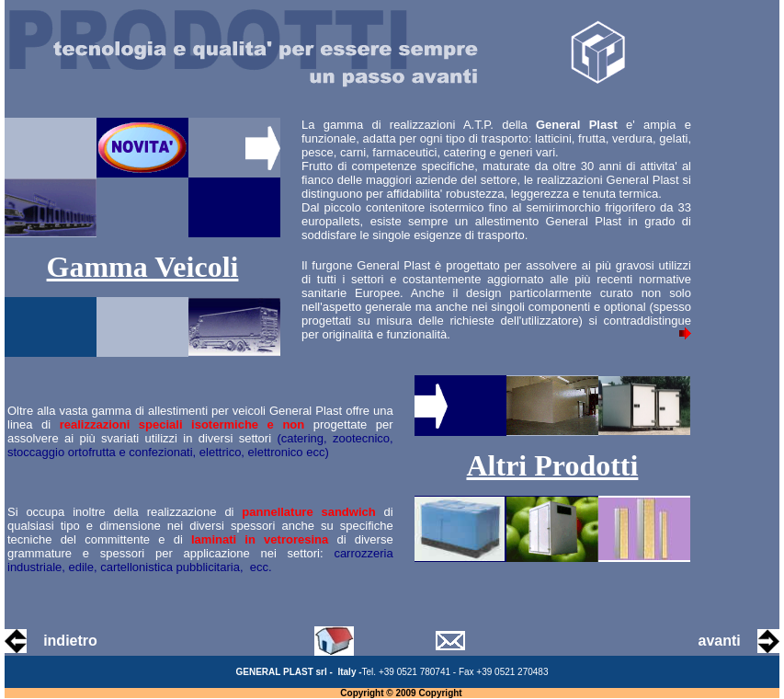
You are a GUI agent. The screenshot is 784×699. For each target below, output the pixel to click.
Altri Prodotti (552, 465)
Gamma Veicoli (143, 267)
